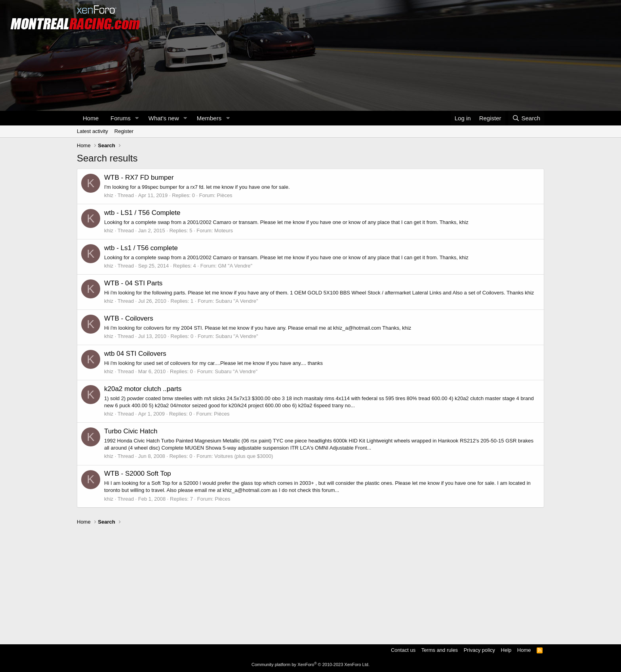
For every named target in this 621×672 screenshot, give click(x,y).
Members (209, 118)
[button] (137, 118)
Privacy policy (479, 650)
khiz (109, 195)
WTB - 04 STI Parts (133, 283)
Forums (121, 118)
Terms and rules (440, 650)
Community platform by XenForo (310, 664)
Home (91, 118)
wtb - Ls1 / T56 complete (141, 248)
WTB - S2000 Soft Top (138, 474)
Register (124, 131)
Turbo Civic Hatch (131, 431)
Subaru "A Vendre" (237, 301)
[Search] (526, 118)
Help (506, 650)
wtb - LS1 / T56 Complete (142, 213)
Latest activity (92, 131)
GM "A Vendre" (235, 266)
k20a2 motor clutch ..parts (143, 389)
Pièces (225, 195)
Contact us (403, 650)
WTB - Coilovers (129, 318)
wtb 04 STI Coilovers (135, 354)
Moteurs (224, 231)
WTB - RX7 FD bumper (139, 177)
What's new (164, 118)
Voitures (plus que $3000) (244, 456)
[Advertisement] (310, 581)
